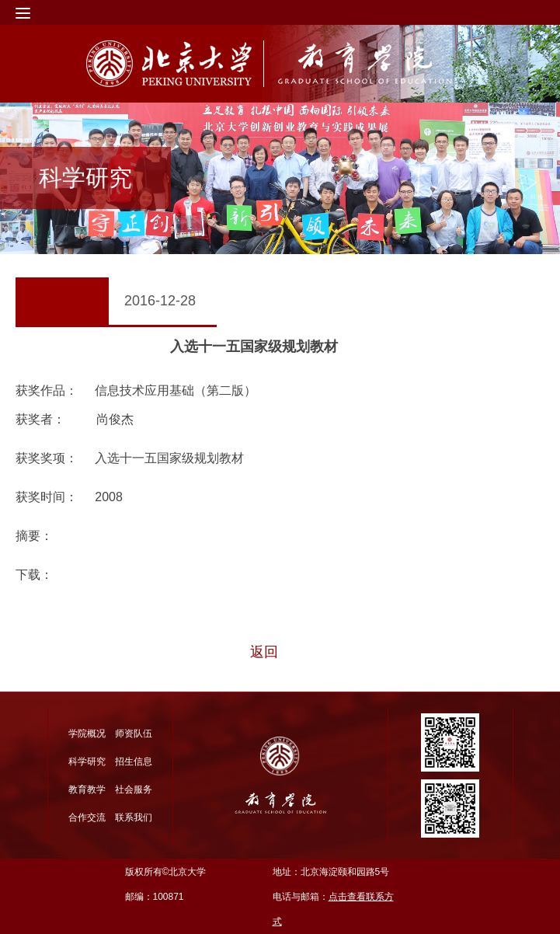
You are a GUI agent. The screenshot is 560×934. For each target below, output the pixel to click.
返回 (264, 652)
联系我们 (134, 817)
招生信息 (134, 761)
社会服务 (134, 789)
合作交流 (87, 817)
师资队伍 (134, 734)
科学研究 (87, 761)
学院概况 (87, 734)
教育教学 (87, 789)
